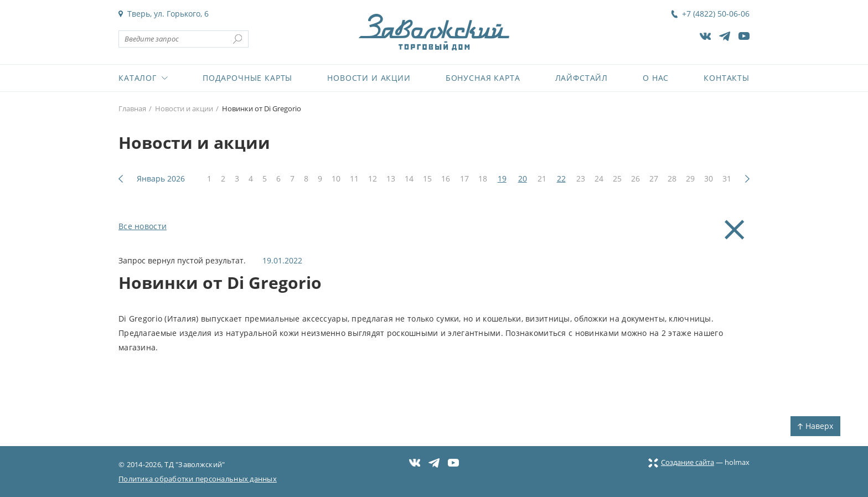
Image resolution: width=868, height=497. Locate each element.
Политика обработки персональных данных (198, 479)
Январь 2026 (161, 178)
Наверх (815, 426)
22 (561, 178)
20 (523, 178)
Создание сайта (681, 462)
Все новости (143, 226)
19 (502, 178)
